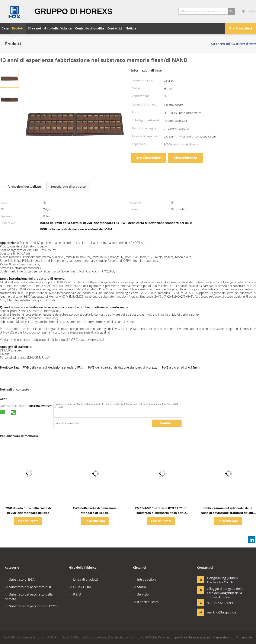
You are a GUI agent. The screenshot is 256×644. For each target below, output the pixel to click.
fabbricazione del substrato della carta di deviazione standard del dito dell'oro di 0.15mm (228, 513)
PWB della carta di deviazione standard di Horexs (122, 367)
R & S (75, 594)
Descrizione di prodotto (68, 187)
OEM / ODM (80, 587)
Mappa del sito (223, 637)
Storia (140, 587)
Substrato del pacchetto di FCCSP (32, 606)
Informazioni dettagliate (23, 187)
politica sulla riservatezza (192, 637)
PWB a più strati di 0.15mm (181, 367)
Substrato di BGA (20, 579)
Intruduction (144, 579)
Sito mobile (244, 637)
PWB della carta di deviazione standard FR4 (52, 367)
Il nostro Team (146, 602)
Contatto (167, 423)
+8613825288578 (41, 406)
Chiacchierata (185, 158)
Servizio (141, 594)
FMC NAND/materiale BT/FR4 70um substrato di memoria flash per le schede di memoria (161, 513)
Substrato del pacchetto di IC (29, 587)
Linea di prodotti (83, 579)
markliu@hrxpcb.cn (220, 612)
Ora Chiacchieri (241, 28)
